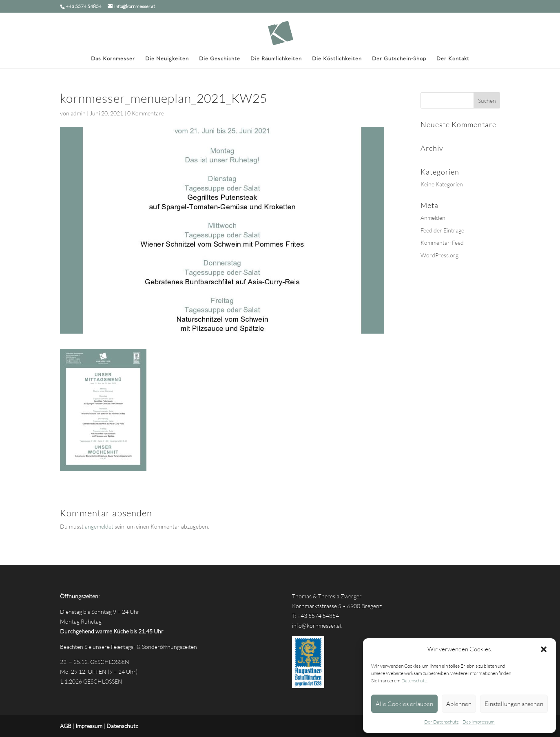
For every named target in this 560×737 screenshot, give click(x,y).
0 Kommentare (146, 113)
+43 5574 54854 (318, 616)
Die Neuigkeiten (167, 59)
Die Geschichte (220, 59)
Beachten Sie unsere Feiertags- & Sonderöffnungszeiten (128, 647)
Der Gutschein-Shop (399, 59)
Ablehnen (459, 704)
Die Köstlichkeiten (337, 59)
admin (78, 113)
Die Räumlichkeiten (276, 59)
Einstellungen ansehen (514, 704)
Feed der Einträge (442, 230)
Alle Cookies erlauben (404, 704)
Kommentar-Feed (442, 242)
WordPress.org (439, 255)
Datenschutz (414, 681)
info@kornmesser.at (317, 625)
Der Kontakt (453, 59)
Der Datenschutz (441, 722)
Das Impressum (479, 722)
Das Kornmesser (113, 59)
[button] (544, 649)
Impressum (89, 726)
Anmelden (433, 218)
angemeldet (99, 526)
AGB (66, 726)
